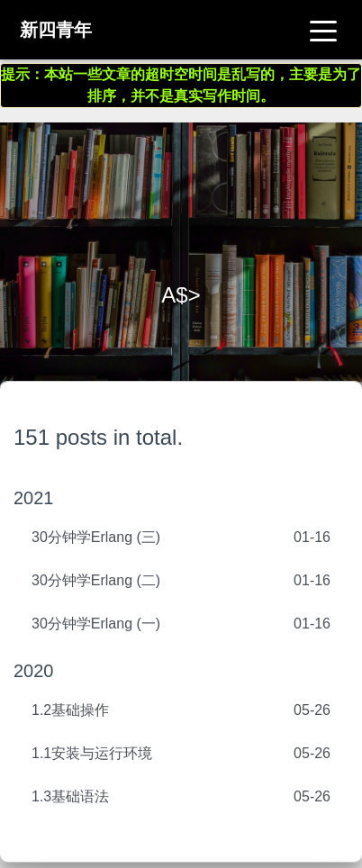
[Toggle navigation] (323, 30)
